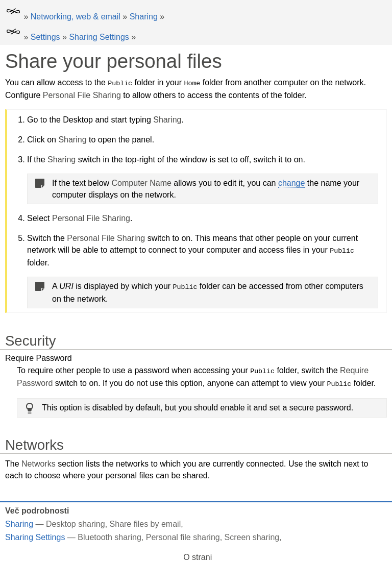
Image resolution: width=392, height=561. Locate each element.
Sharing (144, 17)
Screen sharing (252, 535)
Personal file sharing (183, 535)
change (292, 182)
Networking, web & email (76, 17)
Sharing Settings (99, 37)
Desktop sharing (76, 521)
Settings (45, 37)
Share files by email (145, 521)
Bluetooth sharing (109, 535)
